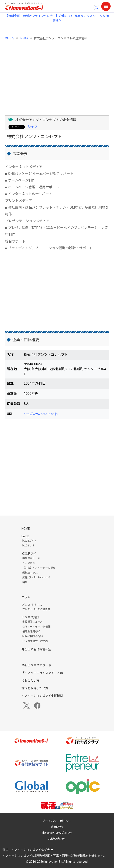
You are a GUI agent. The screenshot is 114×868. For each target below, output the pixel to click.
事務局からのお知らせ (57, 833)
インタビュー (30, 563)
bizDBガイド (30, 541)
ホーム (10, 38)
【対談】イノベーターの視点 (39, 568)
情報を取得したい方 (35, 688)
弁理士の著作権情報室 (36, 649)
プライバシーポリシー (57, 821)
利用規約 (57, 827)
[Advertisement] (57, 75)
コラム (26, 597)
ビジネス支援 (30, 617)
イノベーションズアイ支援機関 (42, 696)
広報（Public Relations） (37, 578)
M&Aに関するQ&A (33, 636)
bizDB (24, 38)
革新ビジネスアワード (36, 665)
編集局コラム (30, 573)
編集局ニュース (31, 558)
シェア (33, 127)
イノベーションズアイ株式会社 (32, 850)
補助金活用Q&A (31, 631)
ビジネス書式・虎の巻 (35, 641)
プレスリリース (32, 605)
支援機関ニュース (32, 622)
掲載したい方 (30, 681)
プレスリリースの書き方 (36, 609)
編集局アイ (29, 554)
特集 (25, 582)
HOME (26, 529)
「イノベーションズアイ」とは (42, 673)
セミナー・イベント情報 (36, 627)
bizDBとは (28, 546)
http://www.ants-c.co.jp (41, 414)
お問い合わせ (57, 839)
